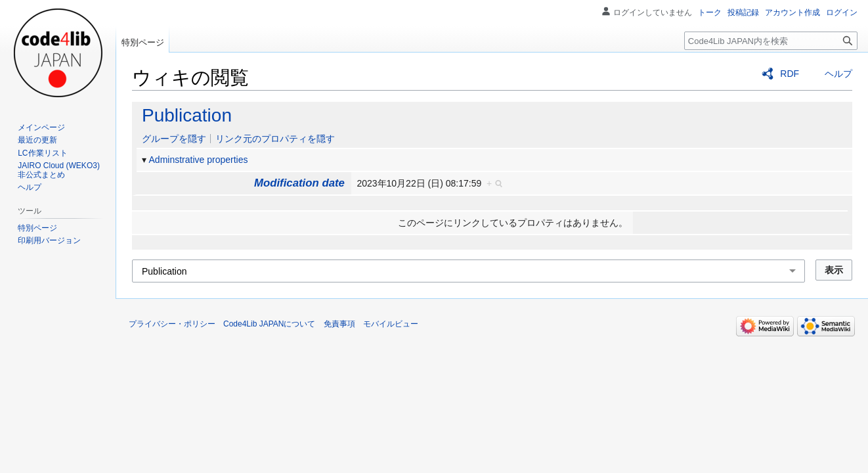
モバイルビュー (391, 324)
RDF (790, 74)
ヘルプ (838, 74)
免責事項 (339, 324)
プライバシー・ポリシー (172, 324)
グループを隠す (174, 139)
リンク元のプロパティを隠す (275, 139)
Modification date (299, 183)
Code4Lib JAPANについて (270, 324)
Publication (187, 115)
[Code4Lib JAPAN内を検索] (771, 41)
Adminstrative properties (199, 160)
